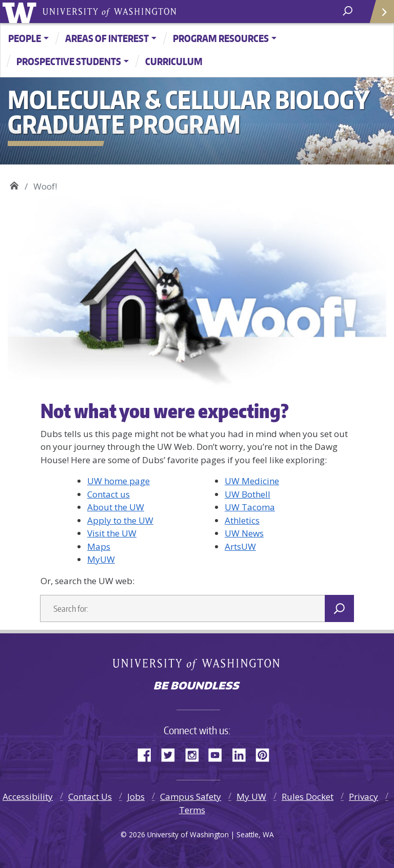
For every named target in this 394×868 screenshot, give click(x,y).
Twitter (172, 753)
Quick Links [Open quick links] (378, 16)
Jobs (136, 797)
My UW (251, 797)
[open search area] (349, 11)
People (25, 38)
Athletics (242, 520)
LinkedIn (243, 753)
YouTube (219, 753)
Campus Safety (191, 797)
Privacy (363, 797)
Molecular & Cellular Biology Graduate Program (14, 184)
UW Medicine (252, 481)
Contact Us (90, 797)
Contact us (109, 494)
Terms (192, 810)
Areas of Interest (107, 38)
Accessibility (28, 797)
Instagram (195, 753)
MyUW (101, 559)
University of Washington (21, 12)
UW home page (119, 481)
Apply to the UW (120, 520)
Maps (99, 546)
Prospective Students (69, 61)
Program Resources (221, 38)
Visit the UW (112, 533)
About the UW (116, 507)
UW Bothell (248, 494)
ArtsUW (240, 546)
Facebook (148, 753)
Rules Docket (308, 797)
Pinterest (266, 753)
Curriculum (174, 61)
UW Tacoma (250, 507)
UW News (244, 533)
